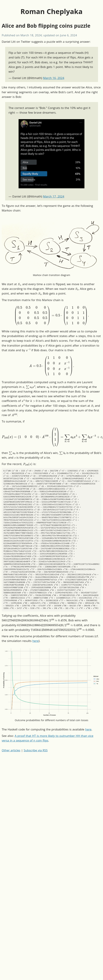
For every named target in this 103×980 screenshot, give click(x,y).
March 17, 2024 (54, 196)
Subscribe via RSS (36, 750)
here (35, 641)
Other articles (11, 750)
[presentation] (19, 284)
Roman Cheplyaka (51, 11)
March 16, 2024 (54, 78)
